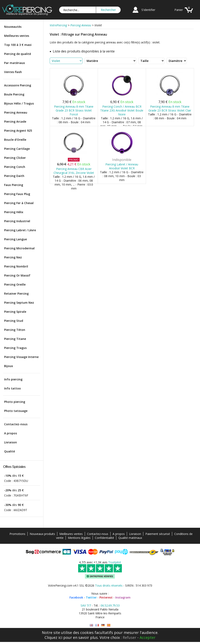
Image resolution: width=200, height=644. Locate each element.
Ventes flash (13, 72)
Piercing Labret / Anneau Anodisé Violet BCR (122, 166)
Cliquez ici (53, 637)
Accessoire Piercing (18, 85)
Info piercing (13, 379)
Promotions (17, 534)
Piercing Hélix (14, 212)
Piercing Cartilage (17, 149)
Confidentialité (104, 538)
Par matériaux (15, 63)
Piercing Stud (14, 321)
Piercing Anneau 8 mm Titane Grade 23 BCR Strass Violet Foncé (74, 110)
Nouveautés (13, 27)
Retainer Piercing (16, 294)
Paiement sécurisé (158, 534)
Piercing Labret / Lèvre (20, 230)
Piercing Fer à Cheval (19, 203)
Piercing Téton (15, 330)
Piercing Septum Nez (19, 303)
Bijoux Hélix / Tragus (19, 103)
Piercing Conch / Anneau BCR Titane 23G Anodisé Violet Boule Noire (122, 110)
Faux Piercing (14, 185)
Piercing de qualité (18, 54)
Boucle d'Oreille (15, 140)
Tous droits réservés (109, 585)
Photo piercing (15, 402)
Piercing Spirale (15, 312)
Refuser (129, 637)
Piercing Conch (15, 167)
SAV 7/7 (86, 605)
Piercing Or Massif (17, 275)
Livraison (11, 442)
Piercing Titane (15, 339)
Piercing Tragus (15, 348)
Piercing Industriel (17, 221)
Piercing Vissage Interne (21, 357)
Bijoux (9, 366)
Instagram (123, 597)
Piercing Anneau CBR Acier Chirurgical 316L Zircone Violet (74, 171)
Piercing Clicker (15, 158)
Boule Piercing (14, 94)
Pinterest (106, 597)
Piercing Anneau (16, 112)
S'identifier (148, 10)
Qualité (9, 451)
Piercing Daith (14, 176)
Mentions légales (79, 538)
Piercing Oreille (15, 284)
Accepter (148, 637)
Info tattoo (12, 388)
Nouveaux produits (42, 534)
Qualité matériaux (130, 538)
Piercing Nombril (16, 266)
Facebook (76, 597)
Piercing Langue (15, 239)
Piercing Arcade (15, 121)
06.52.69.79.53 (110, 605)
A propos (11, 433)
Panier (179, 10)
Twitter (91, 597)
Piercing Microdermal (19, 248)
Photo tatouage (16, 411)
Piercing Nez (13, 257)
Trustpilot (115, 562)
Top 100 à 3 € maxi (18, 45)
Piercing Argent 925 (18, 131)
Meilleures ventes (17, 36)
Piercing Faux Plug (17, 194)
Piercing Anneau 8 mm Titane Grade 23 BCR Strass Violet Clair (170, 108)
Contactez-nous (16, 424)
